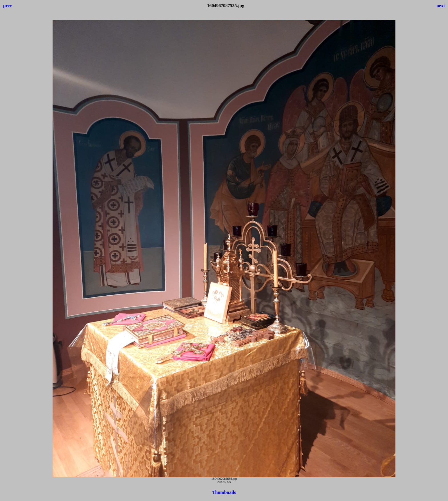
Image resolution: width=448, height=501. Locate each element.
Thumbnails (224, 492)
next (441, 6)
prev (8, 6)
